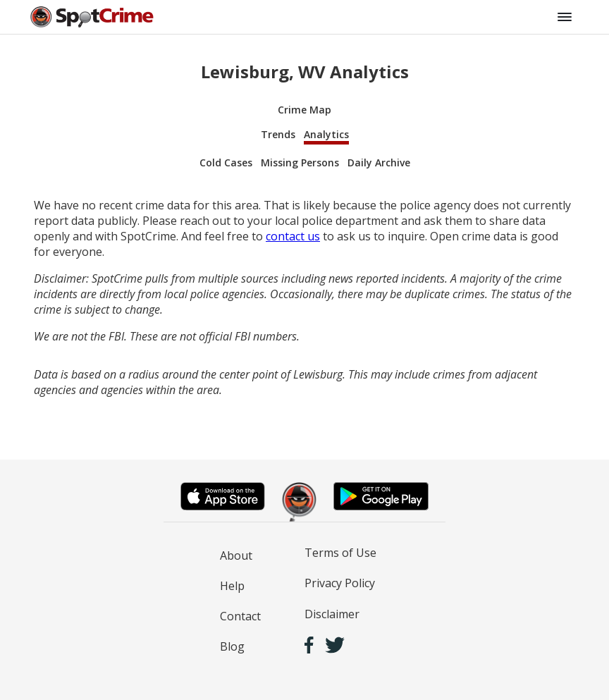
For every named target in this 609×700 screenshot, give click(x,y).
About (236, 555)
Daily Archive (379, 162)
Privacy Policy (340, 583)
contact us (293, 236)
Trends (278, 134)
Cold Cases (226, 162)
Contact (240, 616)
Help (232, 586)
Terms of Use (340, 553)
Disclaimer (332, 614)
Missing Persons (300, 162)
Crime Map (304, 110)
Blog (232, 646)
